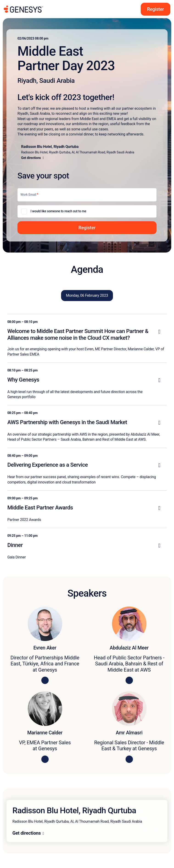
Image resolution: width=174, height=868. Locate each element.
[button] (87, 228)
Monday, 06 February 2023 (87, 295)
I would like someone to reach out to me (58, 211)
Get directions (27, 833)
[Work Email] (87, 195)
